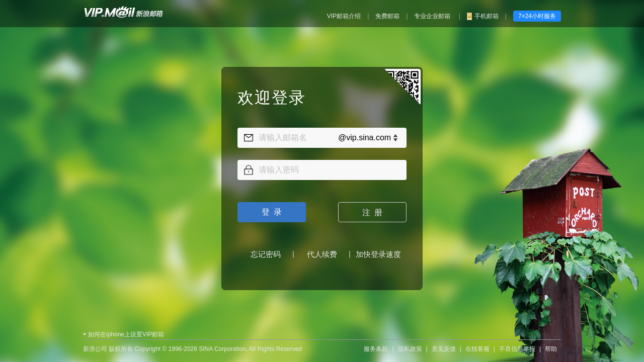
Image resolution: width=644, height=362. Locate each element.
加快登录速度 (378, 252)
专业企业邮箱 (433, 16)
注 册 (373, 210)
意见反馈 (444, 344)
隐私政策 (410, 344)
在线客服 (477, 344)
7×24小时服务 (537, 16)
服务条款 (376, 344)
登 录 (272, 209)
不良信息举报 (517, 344)
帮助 (551, 344)
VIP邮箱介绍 (344, 16)
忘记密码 (266, 252)
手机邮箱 (487, 16)
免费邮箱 (387, 16)
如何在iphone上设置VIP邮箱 (126, 329)
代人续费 (322, 252)
